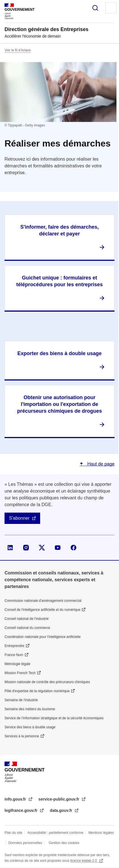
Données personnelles (25, 843)
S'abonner (19, 518)
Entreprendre (14, 646)
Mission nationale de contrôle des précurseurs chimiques (47, 682)
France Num (14, 655)
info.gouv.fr (16, 799)
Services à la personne (22, 736)
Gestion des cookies (64, 843)
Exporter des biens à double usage (59, 353)
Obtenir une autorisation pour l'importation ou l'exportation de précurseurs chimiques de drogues (59, 404)
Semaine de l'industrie (21, 700)
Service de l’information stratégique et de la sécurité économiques (54, 718)
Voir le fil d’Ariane (18, 50)
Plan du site (13, 833)
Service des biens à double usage (30, 727)
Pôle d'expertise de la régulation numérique (37, 691)
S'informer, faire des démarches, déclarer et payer (59, 230)
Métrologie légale (17, 664)
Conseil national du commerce (27, 628)
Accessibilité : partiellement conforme (55, 833)
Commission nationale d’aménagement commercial (43, 601)
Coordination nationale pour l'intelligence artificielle (43, 637)
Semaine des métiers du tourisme (30, 709)
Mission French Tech (20, 673)
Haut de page (100, 464)
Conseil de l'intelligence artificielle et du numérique (42, 610)
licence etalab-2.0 (84, 861)
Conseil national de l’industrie (27, 619)
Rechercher (95, 8)
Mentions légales (101, 833)
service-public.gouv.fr (59, 799)
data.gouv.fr (61, 810)
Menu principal (111, 8)
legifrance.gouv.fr (21, 810)
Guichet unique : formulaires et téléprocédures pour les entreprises (59, 281)
